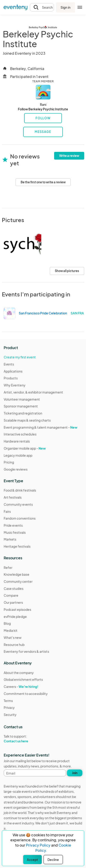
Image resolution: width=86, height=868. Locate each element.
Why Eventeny (15, 385)
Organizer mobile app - (25, 448)
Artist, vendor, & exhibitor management (33, 392)
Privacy (9, 707)
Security (10, 715)
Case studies (14, 588)
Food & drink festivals (20, 490)
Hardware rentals (17, 441)
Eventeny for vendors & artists (26, 651)
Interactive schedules (20, 434)
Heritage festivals (17, 546)
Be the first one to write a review (43, 182)
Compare (11, 595)
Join (75, 773)
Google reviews (16, 469)
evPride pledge (15, 617)
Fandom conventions (20, 518)
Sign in (65, 7)
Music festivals (15, 532)
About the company (19, 673)
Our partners (13, 602)
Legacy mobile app (18, 455)
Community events (18, 504)
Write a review (69, 156)
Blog (7, 623)
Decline (53, 860)
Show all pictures (67, 271)
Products (11, 378)
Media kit (11, 630)
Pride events (13, 525)
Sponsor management (21, 406)
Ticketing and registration (23, 413)
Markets (10, 539)
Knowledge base (17, 574)
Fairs (7, 511)
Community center (18, 581)
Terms (8, 701)
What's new (13, 637)
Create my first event (20, 357)
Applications (13, 371)
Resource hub (14, 645)
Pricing (9, 462)
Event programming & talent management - (40, 427)
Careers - (21, 687)
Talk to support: (26, 739)
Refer (8, 567)
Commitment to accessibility (26, 694)
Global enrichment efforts (23, 679)
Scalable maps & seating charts (27, 420)
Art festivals (13, 497)
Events (9, 364)
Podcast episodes (17, 609)
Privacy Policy (38, 845)
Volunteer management (22, 399)
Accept (32, 860)
